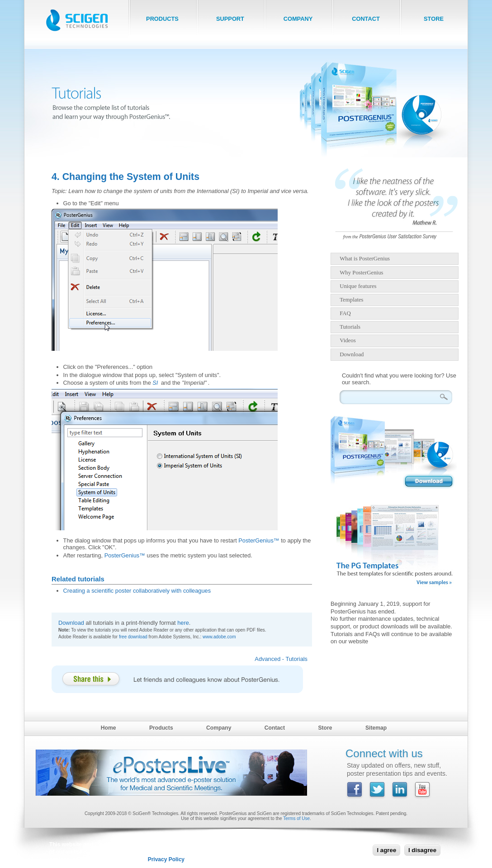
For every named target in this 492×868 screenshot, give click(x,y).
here (183, 623)
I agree (386, 850)
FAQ (345, 313)
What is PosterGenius (365, 259)
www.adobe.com (219, 637)
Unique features (358, 286)
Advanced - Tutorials (281, 659)
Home (109, 728)
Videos (348, 340)
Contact (275, 728)
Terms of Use (296, 818)
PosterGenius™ (259, 540)
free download (133, 637)
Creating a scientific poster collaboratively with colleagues (137, 591)
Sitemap (376, 728)
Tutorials (350, 327)
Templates (351, 300)
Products (161, 728)
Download (71, 623)
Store (325, 728)
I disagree (422, 850)
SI (155, 383)
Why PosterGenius (361, 273)
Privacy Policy (166, 859)
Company (219, 728)
